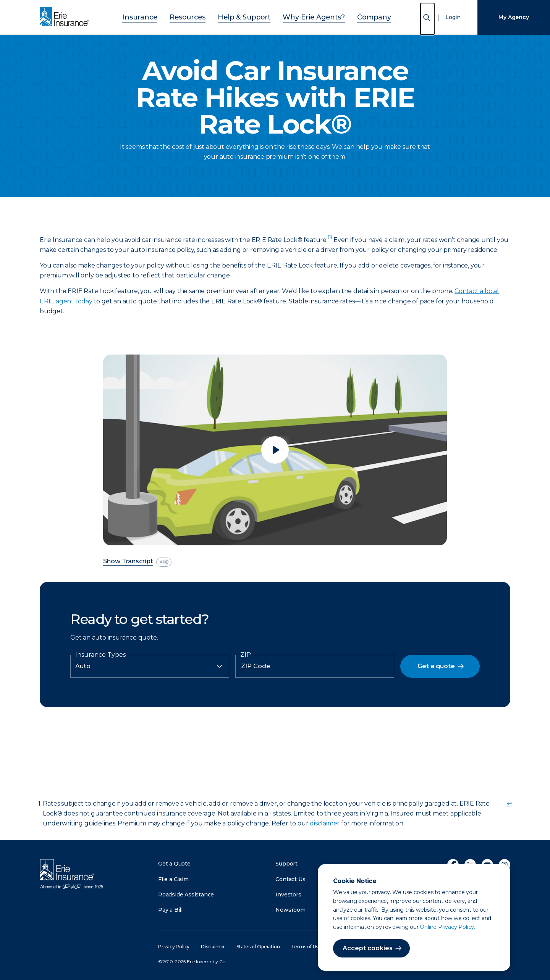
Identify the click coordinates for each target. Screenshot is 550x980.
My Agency (514, 17)
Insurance (158, 16)
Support (286, 864)
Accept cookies (368, 948)
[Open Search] (427, 19)
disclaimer (325, 823)
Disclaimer (213, 947)
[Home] (66, 17)
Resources (198, 16)
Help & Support (247, 16)
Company (356, 16)
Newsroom (290, 910)
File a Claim (173, 879)
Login (453, 17)
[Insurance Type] (150, 666)
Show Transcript (128, 562)
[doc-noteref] (330, 240)
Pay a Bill (170, 910)
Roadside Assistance (186, 895)
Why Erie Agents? (305, 16)
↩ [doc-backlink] (509, 804)
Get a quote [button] (436, 666)
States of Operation (258, 947)
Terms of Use (306, 947)
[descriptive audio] (164, 562)
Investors (288, 895)
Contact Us (290, 879)
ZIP (246, 655)
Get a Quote (174, 864)
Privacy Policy (174, 947)
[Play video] (275, 450)
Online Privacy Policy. (447, 927)
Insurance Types (100, 655)
